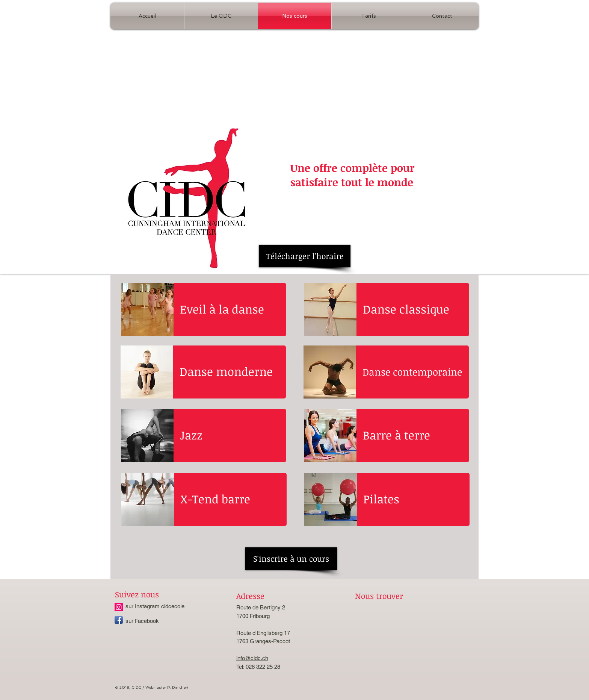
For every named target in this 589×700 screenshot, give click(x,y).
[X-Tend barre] (224, 499)
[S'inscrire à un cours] (291, 559)
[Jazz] (224, 435)
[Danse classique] (407, 309)
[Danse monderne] (226, 372)
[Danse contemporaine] (413, 372)
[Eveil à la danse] (224, 309)
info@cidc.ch (252, 658)
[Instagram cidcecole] (119, 607)
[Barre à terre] (407, 435)
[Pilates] (407, 499)
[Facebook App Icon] (119, 620)
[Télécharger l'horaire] (305, 256)
